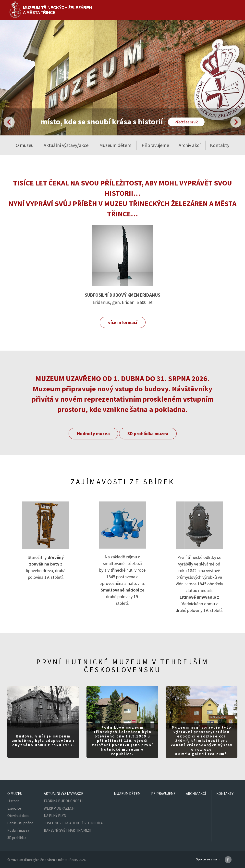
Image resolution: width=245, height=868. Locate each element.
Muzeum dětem (115, 145)
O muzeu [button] (25, 145)
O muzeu (15, 794)
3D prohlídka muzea (148, 434)
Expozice (14, 808)
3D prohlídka (17, 838)
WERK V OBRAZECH (59, 808)
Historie (13, 801)
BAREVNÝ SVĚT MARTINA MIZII (67, 830)
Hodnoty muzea (93, 434)
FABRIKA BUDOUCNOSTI (63, 801)
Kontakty (220, 145)
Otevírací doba (18, 816)
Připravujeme (155, 145)
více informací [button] (123, 322)
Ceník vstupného (20, 823)
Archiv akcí (190, 145)
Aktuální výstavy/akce (63, 794)
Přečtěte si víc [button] (186, 122)
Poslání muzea (18, 830)
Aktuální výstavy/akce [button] (66, 145)
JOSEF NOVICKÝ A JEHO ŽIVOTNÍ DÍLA (73, 823)
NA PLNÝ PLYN (55, 816)
